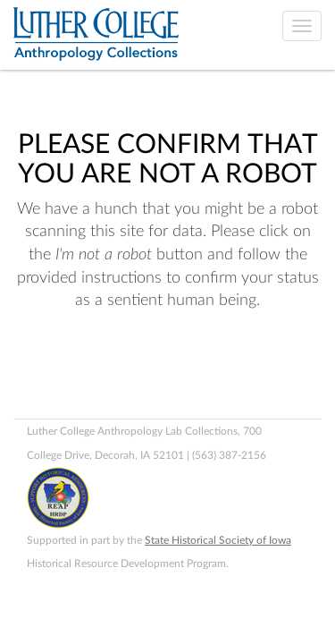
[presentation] (163, 369)
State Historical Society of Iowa (218, 540)
